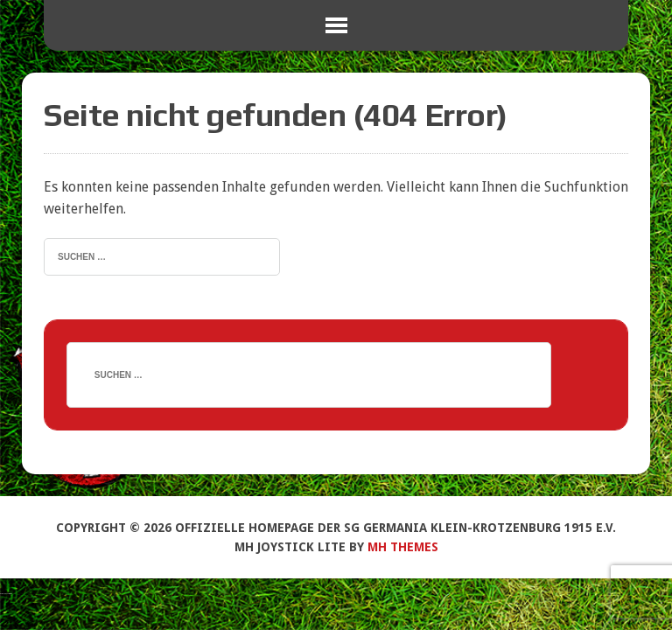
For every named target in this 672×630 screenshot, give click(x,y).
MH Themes (403, 547)
